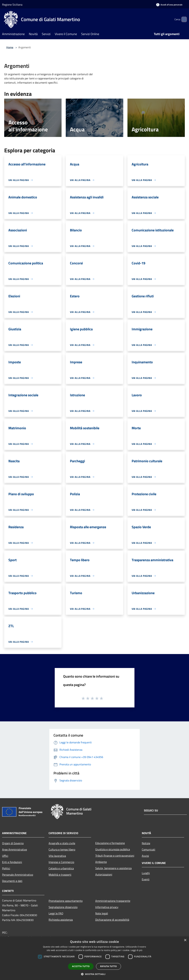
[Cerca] (183, 19)
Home (10, 47)
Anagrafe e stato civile (62, 843)
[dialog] (94, 958)
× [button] (185, 940)
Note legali (102, 913)
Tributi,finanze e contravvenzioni (115, 856)
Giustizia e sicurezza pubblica (113, 849)
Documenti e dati (12, 881)
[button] (95, 974)
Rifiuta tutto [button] (108, 966)
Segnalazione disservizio (63, 907)
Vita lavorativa (57, 856)
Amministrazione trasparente (113, 901)
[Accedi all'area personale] (169, 5)
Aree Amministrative (15, 849)
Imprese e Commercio (61, 862)
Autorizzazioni (104, 874)
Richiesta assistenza (61, 920)
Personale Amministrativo (18, 875)
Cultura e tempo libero (62, 849)
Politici (6, 868)
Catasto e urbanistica (61, 868)
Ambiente (101, 862)
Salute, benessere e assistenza (113, 868)
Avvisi (145, 856)
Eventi (146, 879)
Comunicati (149, 849)
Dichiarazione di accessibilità (112, 920)
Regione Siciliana (12, 5)
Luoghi (146, 873)
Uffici (5, 856)
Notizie (146, 843)
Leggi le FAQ (56, 913)
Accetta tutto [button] (81, 966)
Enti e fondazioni (12, 862)
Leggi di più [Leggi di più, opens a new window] (136, 950)
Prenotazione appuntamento (66, 901)
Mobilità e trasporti (60, 875)
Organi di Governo (13, 843)
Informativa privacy (107, 907)
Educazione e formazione (110, 843)
